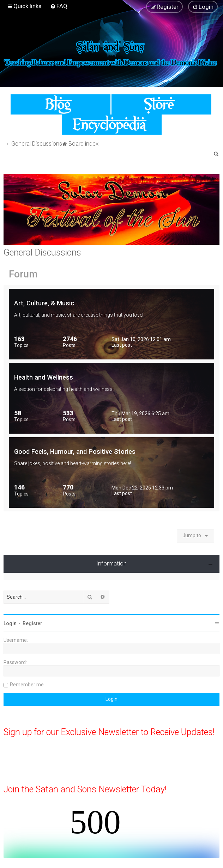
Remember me (27, 685)
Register (32, 623)
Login (10, 623)
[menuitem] (59, 6)
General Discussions (42, 253)
